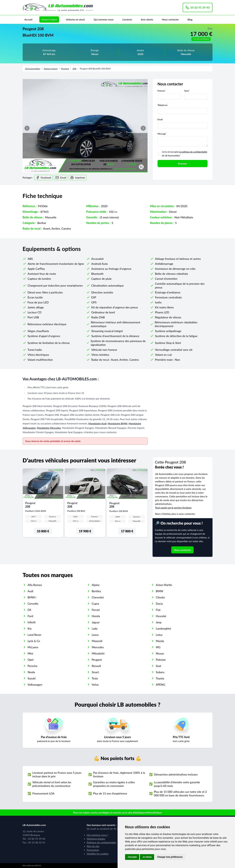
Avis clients (147, 19)
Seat (159, 666)
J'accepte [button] (132, 857)
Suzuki (32, 678)
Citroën (160, 597)
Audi (30, 591)
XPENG (161, 685)
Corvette (33, 604)
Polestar (161, 660)
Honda (96, 616)
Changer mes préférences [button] (170, 857)
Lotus (159, 635)
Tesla (95, 678)
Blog (190, 19)
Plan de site (93, 846)
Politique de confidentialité (101, 842)
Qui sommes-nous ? (97, 835)
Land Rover (35, 635)
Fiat (158, 610)
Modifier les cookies (98, 854)
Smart (95, 672)
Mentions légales (96, 839)
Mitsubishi (98, 653)
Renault (96, 666)
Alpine (96, 585)
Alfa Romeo (35, 585)
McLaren (33, 647)
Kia (30, 628)
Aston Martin (164, 585)
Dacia (159, 604)
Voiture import (49, 19)
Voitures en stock (75, 19)
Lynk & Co (34, 641)
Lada (95, 628)
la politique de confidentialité (193, 152)
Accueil (28, 19)
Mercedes (98, 647)
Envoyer (183, 163)
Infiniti (32, 622)
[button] (143, 128)
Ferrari (96, 610)
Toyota (160, 678)
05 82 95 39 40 (198, 7)
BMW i (32, 597)
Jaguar (96, 622)
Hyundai (161, 616)
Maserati (97, 641)
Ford (30, 616)
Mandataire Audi (97, 423)
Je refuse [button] (147, 857)
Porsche (33, 666)
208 (74, 69)
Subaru (160, 672)
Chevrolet (98, 597)
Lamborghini (163, 628)
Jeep (159, 622)
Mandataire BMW (118, 423)
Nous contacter (170, 19)
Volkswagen (35, 685)
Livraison (127, 19)
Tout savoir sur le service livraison (173, 508)
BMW (160, 591)
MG (158, 647)
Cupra (95, 604)
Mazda (160, 641)
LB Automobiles (33, 69)
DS (29, 610)
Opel (31, 660)
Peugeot (65, 69)
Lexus (95, 635)
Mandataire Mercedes (49, 428)
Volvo (95, 685)
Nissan (160, 653)
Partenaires (93, 850)
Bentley (96, 591)
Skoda (31, 672)
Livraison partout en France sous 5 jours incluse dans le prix (57, 774)
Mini (30, 653)
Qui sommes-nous (103, 19)
